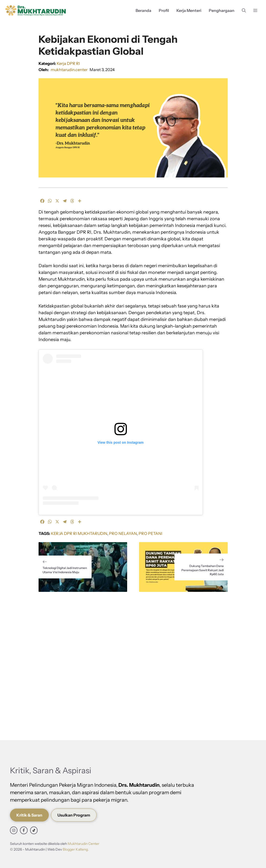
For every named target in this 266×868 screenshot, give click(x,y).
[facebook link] (24, 830)
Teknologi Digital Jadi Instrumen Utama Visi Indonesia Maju (65, 570)
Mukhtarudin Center (83, 844)
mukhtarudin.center (69, 70)
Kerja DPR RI (68, 63)
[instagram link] (14, 830)
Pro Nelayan (123, 533)
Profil (164, 10)
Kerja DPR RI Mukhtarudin (79, 533)
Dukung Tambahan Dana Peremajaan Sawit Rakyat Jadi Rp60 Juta (203, 570)
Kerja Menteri (189, 10)
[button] (244, 11)
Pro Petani (150, 533)
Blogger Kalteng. (76, 849)
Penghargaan (222, 10)
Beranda (143, 10)
